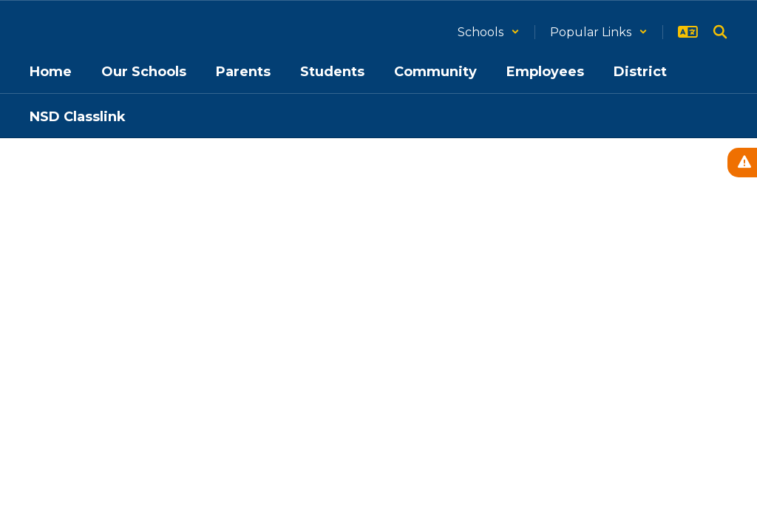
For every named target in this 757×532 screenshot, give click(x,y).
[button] (489, 32)
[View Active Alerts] (742, 163)
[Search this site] (720, 32)
